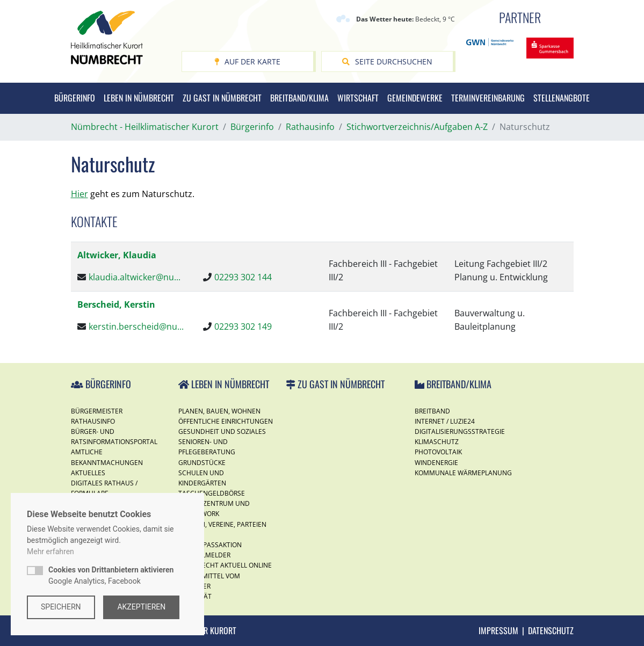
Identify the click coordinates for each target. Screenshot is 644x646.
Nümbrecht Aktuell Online (225, 565)
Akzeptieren (142, 607)
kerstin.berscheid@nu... (136, 326)
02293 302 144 (243, 277)
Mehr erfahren (50, 551)
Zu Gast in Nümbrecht (222, 98)
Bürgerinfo (75, 98)
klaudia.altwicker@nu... (135, 277)
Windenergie (436, 463)
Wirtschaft (358, 98)
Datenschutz (551, 630)
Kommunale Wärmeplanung (463, 473)
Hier (79, 194)
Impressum (498, 630)
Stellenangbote (562, 98)
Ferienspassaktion (210, 545)
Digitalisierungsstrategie (460, 431)
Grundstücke (202, 463)
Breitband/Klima (299, 98)
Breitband (432, 411)
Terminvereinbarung (488, 98)
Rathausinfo (93, 421)
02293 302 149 (243, 326)
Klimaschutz (437, 442)
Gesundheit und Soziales (222, 431)
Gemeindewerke (415, 98)
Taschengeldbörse (212, 493)
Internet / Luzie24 (445, 421)
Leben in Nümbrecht (139, 98)
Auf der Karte (247, 61)
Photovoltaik (438, 452)
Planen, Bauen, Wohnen (219, 411)
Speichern (61, 607)
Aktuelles (88, 473)
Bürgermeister (97, 411)
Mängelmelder (204, 555)
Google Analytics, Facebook (111, 575)
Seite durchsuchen (387, 61)
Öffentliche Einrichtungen (226, 421)
